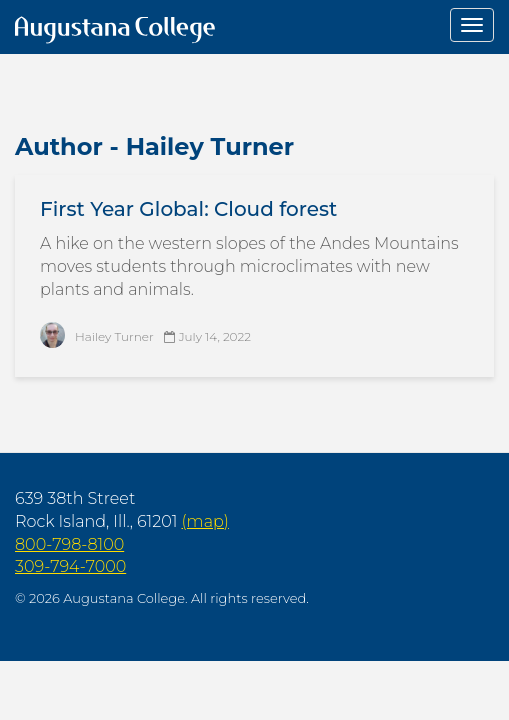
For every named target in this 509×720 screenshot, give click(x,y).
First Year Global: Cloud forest (188, 209)
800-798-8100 (69, 544)
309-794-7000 (70, 566)
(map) (204, 521)
